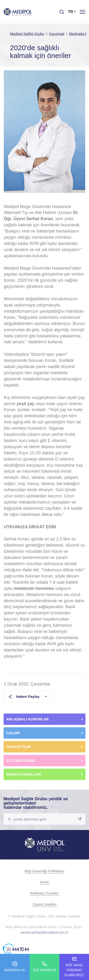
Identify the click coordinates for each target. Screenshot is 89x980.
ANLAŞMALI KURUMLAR (27, 719)
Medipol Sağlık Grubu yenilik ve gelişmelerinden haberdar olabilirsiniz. (36, 803)
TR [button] (71, 12)
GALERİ (13, 733)
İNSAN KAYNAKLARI (24, 774)
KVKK (44, 882)
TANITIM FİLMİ (18, 747)
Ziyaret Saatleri (44, 904)
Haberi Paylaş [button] (24, 696)
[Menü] (83, 12)
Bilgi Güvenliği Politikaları (44, 871)
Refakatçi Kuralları (44, 893)
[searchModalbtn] (60, 10)
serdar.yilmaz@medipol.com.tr (45, 932)
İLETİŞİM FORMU (21, 760)
